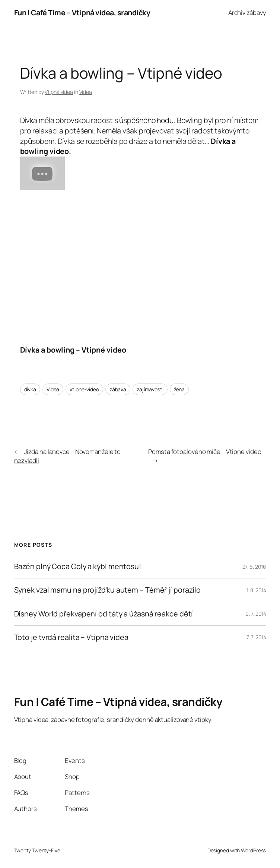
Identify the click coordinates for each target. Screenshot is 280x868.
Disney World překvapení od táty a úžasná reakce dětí (104, 614)
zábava (118, 389)
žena (179, 389)
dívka (30, 389)
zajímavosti (150, 389)
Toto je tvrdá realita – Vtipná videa (71, 637)
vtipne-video (84, 389)
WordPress (253, 850)
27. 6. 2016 (254, 567)
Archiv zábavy (247, 12)
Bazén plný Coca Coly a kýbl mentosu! (78, 566)
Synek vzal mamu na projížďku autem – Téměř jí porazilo (108, 590)
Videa (86, 92)
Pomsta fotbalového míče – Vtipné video (205, 452)
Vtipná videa (59, 92)
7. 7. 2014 (256, 637)
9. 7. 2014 (256, 614)
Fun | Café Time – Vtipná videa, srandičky (82, 12)
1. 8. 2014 (256, 590)
